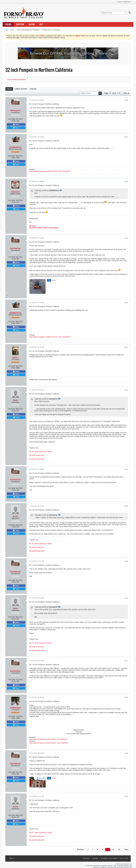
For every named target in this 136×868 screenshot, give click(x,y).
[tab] (9, 89)
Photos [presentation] (33, 89)
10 (108, 850)
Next (126, 850)
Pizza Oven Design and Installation (28, 30)
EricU (15, 400)
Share (16, 125)
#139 (126, 238)
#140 (126, 303)
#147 (126, 661)
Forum (12, 30)
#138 (126, 182)
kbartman (15, 192)
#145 (126, 561)
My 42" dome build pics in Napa (41, 452)
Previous (80, 850)
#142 (126, 390)
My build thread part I (37, 455)
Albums (32, 24)
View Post (61, 190)
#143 (126, 469)
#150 (126, 796)
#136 (126, 100)
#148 (126, 698)
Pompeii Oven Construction (51, 30)
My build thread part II (37, 459)
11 (113, 850)
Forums (8, 24)
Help (41, 24)
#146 (126, 598)
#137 (126, 137)
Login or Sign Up (124, 2)
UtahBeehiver (15, 147)
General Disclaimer (109, 858)
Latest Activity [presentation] (21, 89)
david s (15, 357)
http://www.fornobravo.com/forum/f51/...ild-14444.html (48, 739)
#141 (126, 347)
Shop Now (20, 24)
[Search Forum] (114, 13)
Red (12, 858)
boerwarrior (15, 110)
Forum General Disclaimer (17, 80)
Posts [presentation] (9, 89)
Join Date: (12, 119)
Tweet (16, 128)
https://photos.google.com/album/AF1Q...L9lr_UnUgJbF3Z (50, 171)
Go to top (124, 858)
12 (119, 850)
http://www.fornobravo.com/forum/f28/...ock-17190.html (49, 743)
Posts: (14, 121)
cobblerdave (15, 708)
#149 (126, 753)
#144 (126, 506)
